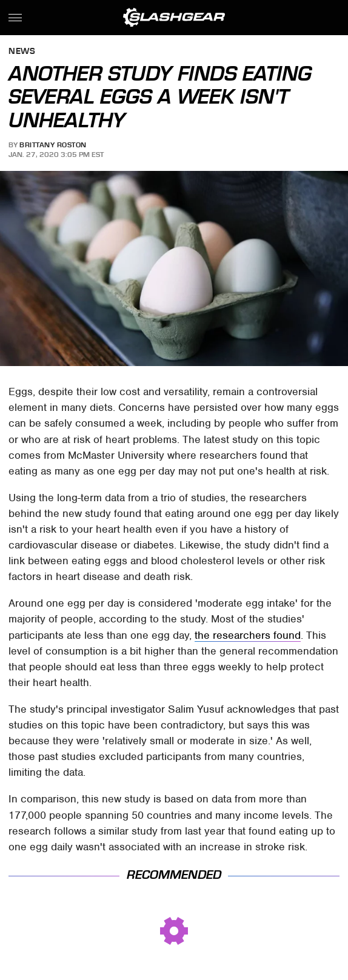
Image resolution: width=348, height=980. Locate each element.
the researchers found (248, 635)
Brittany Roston (53, 145)
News (22, 52)
